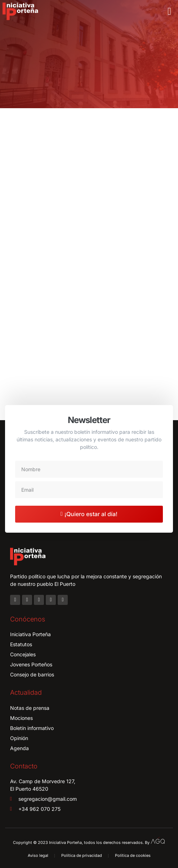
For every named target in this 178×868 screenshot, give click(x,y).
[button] (169, 12)
